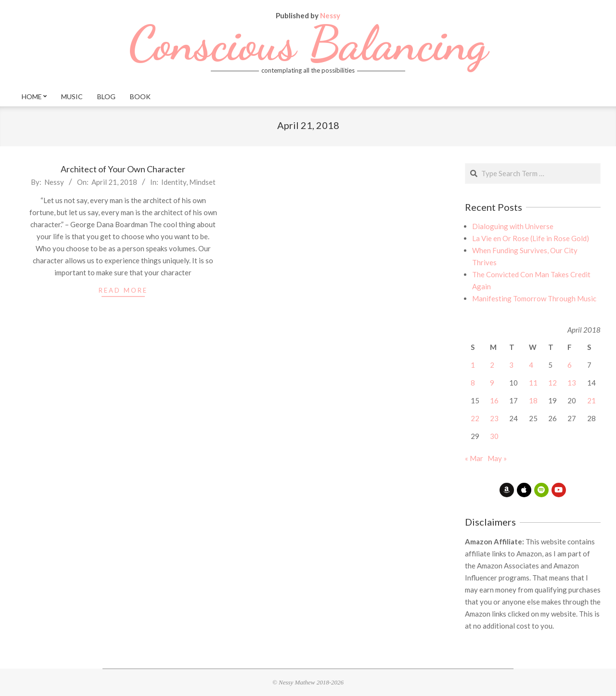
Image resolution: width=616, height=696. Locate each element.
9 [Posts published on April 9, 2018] (492, 383)
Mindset (202, 182)
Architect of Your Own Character (123, 169)
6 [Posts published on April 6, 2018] (570, 365)
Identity (174, 182)
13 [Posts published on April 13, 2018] (572, 383)
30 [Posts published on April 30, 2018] (494, 436)
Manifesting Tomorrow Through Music (534, 298)
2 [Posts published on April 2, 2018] (492, 365)
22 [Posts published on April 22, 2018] (475, 418)
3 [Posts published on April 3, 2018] (511, 365)
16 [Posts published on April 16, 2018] (494, 400)
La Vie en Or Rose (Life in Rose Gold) (531, 238)
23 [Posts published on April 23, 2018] (494, 418)
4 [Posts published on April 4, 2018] (531, 365)
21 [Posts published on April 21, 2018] (591, 400)
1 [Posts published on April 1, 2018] (473, 365)
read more (123, 290)
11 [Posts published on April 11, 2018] (533, 383)
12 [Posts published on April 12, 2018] (552, 383)
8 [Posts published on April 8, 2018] (473, 383)
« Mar (474, 458)
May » (497, 458)
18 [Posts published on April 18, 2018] (533, 400)
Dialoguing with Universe (513, 226)
